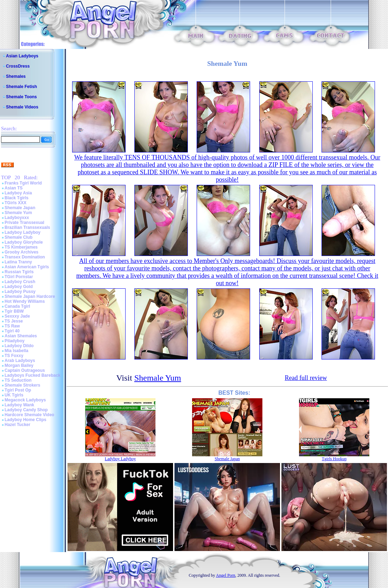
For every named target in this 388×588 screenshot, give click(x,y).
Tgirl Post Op (18, 390)
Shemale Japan (20, 208)
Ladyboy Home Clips (26, 420)
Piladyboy (15, 341)
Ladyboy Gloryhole (24, 242)
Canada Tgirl (17, 306)
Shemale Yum (18, 213)
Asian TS (14, 188)
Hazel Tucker (17, 425)
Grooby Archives (21, 252)
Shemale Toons (21, 97)
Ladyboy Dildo (19, 346)
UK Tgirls (14, 395)
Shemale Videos (22, 107)
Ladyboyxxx (17, 218)
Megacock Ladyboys (25, 400)
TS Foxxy (14, 356)
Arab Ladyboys (20, 361)
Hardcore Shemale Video (29, 415)
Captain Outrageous (25, 370)
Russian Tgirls (19, 272)
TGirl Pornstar (19, 277)
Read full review (306, 378)
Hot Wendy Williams (25, 301)
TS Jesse (14, 321)
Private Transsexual (24, 223)
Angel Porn (226, 575)
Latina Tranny (18, 262)
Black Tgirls (17, 198)
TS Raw (12, 326)
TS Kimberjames (21, 247)
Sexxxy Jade (17, 316)
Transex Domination (25, 257)
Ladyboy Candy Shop (26, 410)
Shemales (16, 76)
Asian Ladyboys (22, 56)
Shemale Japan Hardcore (30, 296)
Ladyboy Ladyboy (23, 232)
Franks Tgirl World (23, 183)
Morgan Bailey (19, 365)
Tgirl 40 (12, 331)
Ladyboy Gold (19, 287)
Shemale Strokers (22, 385)
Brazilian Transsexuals (27, 227)
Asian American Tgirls (27, 267)
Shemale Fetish (21, 87)
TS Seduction (18, 380)
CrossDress (18, 66)
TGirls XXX (15, 203)
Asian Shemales (21, 336)
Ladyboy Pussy (20, 292)
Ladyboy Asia (18, 193)
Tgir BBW (14, 311)
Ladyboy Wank (19, 405)
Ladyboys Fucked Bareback (33, 375)
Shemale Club (18, 237)
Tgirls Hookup (334, 459)
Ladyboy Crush (20, 282)
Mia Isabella (16, 351)
